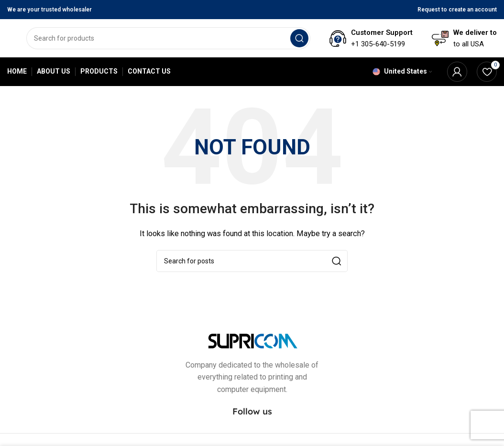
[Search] (168, 38)
